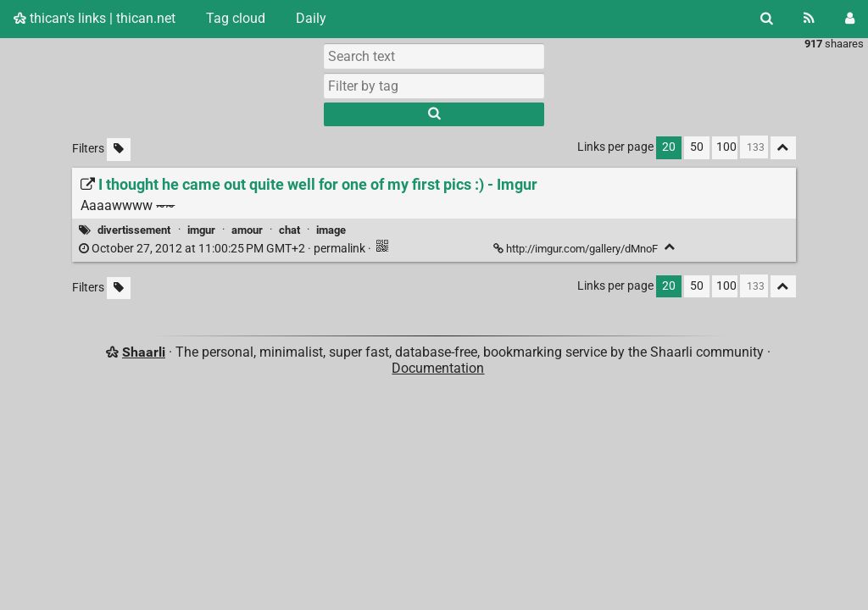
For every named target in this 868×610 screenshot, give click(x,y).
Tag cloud (236, 18)
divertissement (134, 230)
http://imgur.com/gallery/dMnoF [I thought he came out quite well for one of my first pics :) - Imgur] (577, 249)
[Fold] (670, 247)
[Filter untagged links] (119, 150)
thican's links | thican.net (95, 18)
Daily (311, 18)
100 (726, 147)
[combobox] (434, 86)
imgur (201, 230)
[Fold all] (783, 148)
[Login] (850, 19)
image (331, 230)
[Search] (767, 19)
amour (247, 230)
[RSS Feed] (809, 19)
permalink (223, 249)
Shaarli (144, 352)
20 (669, 147)
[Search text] (434, 56)
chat (289, 230)
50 (697, 147)
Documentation (438, 368)
